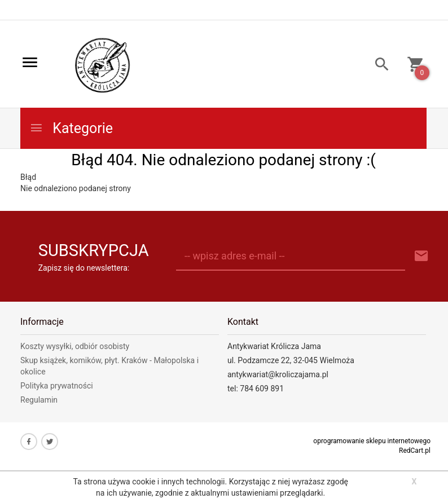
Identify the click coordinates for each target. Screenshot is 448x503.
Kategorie (71, 128)
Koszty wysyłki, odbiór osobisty (75, 346)
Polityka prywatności (57, 386)
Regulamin (39, 400)
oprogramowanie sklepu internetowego (372, 441)
